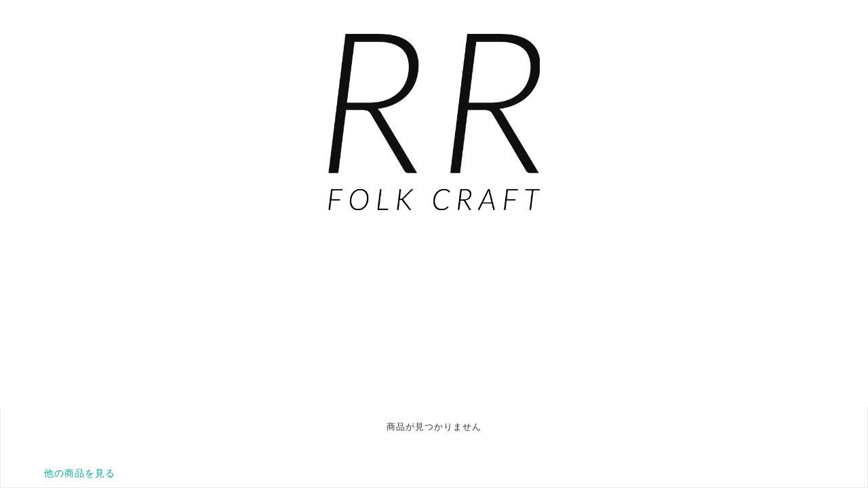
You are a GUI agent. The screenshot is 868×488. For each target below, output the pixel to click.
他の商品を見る (80, 473)
